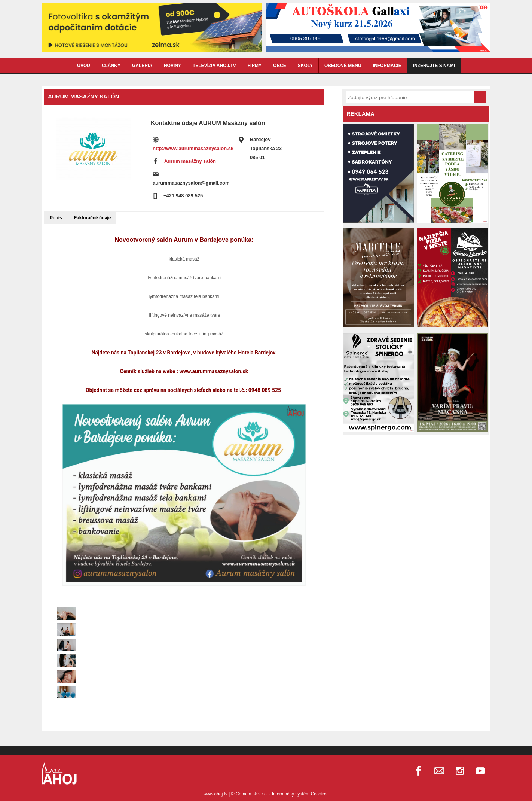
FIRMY (255, 66)
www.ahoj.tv (215, 794)
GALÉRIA (142, 66)
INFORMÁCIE (387, 66)
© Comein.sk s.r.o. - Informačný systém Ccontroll (280, 794)
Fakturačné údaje (93, 218)
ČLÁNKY (111, 66)
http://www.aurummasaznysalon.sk (193, 148)
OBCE (280, 66)
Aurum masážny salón (190, 161)
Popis (56, 218)
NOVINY (172, 66)
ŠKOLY (305, 66)
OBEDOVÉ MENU (343, 66)
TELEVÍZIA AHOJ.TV (214, 66)
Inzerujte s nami (434, 66)
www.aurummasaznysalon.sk (214, 371)
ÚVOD (84, 66)
